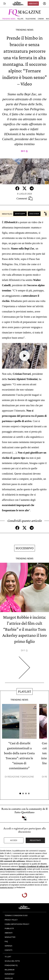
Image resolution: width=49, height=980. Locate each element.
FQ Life (20, 19)
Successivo (25, 548)
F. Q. (26, 151)
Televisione (31, 19)
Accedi (14, 840)
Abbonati (33, 4)
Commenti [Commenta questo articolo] (24, 198)
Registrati (35, 840)
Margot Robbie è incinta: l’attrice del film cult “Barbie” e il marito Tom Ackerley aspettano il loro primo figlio (25, 629)
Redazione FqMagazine (21, 777)
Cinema (41, 19)
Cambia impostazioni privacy (17, 924)
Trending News (9, 19)
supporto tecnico (7, 887)
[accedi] (44, 4)
